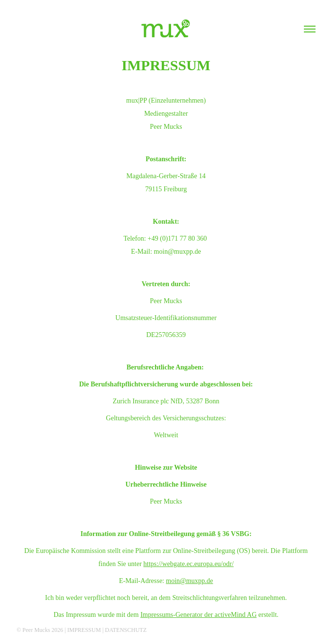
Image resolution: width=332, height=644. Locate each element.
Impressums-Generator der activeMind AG (199, 615)
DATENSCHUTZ (126, 630)
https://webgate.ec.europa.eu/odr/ (189, 564)
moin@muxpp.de (189, 581)
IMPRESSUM (84, 630)
